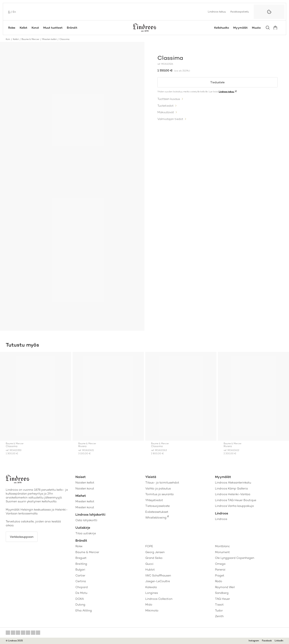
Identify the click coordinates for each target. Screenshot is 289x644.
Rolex (12, 28)
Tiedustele (217, 82)
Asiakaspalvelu (240, 11)
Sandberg (222, 593)
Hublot (150, 569)
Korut (35, 28)
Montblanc (222, 546)
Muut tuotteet (53, 28)
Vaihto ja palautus (158, 488)
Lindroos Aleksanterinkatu (233, 482)
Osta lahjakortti (86, 520)
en (14, 12)
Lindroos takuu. (226, 92)
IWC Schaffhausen (158, 575)
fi (9, 12)
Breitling (81, 564)
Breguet (81, 558)
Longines (152, 593)
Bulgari (80, 569)
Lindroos (221, 519)
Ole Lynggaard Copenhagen (235, 558)
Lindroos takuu (217, 11)
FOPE (149, 546)
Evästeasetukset (157, 512)
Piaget (220, 575)
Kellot (23, 28)
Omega (220, 564)
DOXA (80, 599)
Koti (8, 39)
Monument (222, 552)
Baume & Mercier (30, 39)
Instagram (254, 641)
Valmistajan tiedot (170, 118)
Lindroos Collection (159, 599)
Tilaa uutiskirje (86, 533)
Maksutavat (166, 112)
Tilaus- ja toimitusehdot (162, 482)
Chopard (82, 587)
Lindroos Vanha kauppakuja (234, 506)
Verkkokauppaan (22, 537)
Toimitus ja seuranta (159, 494)
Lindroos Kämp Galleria (231, 488)
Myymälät (241, 28)
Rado (219, 581)
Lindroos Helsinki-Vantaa (233, 494)
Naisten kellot (85, 482)
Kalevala (151, 587)
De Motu (81, 593)
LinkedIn (279, 641)
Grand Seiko (154, 558)
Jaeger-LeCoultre (158, 581)
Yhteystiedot (154, 500)
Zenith (219, 616)
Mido (149, 604)
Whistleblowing (156, 517)
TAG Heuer (222, 599)
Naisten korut (85, 488)
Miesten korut (85, 507)
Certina (81, 581)
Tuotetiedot (166, 105)
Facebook (267, 641)
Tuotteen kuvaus (169, 99)
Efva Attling (84, 610)
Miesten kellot (49, 39)
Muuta (257, 28)
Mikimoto (152, 610)
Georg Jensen (155, 552)
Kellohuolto (222, 28)
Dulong (80, 604)
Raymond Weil (225, 587)
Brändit (72, 28)
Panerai (220, 569)
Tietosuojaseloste (158, 506)
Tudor (219, 610)
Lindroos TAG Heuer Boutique (236, 500)
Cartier (80, 575)
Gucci (149, 564)
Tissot (219, 604)
